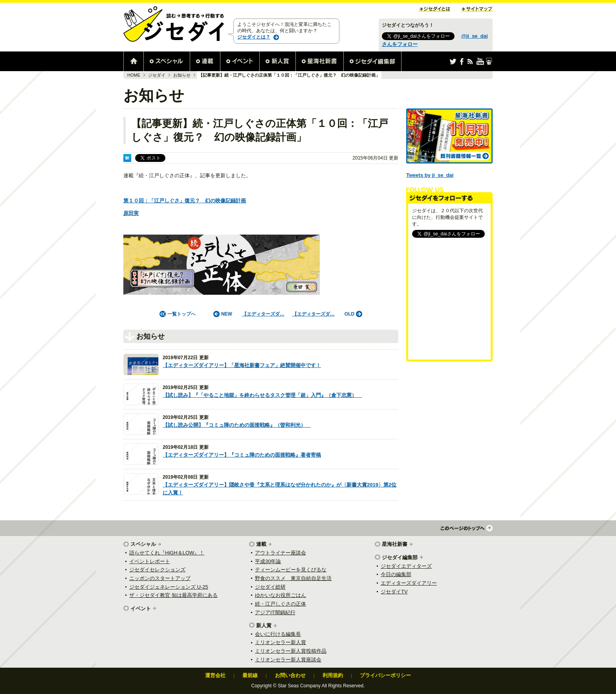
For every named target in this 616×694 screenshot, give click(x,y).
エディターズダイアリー (409, 583)
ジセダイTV (394, 592)
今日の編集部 (396, 574)
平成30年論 (268, 561)
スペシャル (143, 544)
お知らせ (182, 75)
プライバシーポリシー (385, 675)
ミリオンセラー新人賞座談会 (288, 660)
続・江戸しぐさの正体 (280, 604)
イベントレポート (150, 561)
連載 (261, 544)
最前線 (250, 675)
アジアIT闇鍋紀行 (275, 612)
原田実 (131, 213)
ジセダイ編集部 (400, 557)
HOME (134, 75)
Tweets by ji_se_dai (430, 175)
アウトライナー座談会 (280, 553)
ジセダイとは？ (254, 37)
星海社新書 (395, 544)
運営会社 (215, 675)
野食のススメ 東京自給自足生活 (293, 578)
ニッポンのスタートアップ (160, 578)
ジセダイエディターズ (406, 566)
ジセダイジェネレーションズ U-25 (169, 587)
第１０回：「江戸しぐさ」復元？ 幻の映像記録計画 (185, 201)
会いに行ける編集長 (278, 634)
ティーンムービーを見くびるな (291, 570)
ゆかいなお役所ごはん (280, 595)
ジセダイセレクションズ (157, 570)
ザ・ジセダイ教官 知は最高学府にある (173, 595)
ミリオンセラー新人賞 (280, 642)
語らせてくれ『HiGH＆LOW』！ (167, 553)
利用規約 (333, 675)
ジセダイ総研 (270, 587)
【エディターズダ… (263, 314)
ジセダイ (157, 75)
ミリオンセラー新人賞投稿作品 (291, 651)
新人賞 (264, 625)
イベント (141, 609)
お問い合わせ (290, 675)
